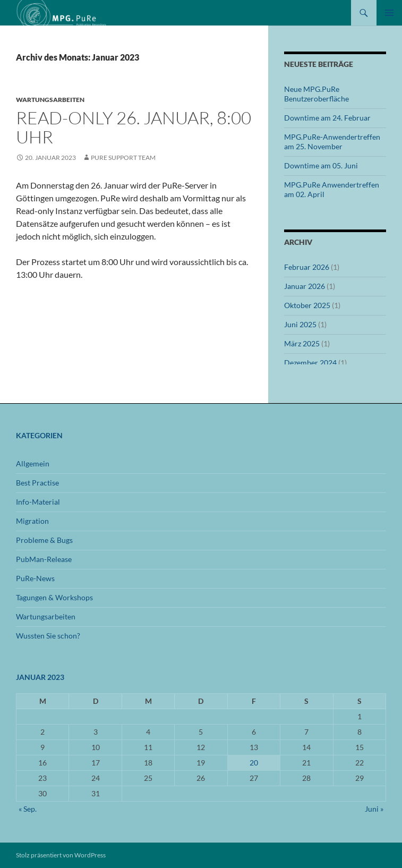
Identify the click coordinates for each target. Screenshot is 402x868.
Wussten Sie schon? (48, 636)
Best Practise (37, 483)
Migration (32, 521)
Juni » (374, 809)
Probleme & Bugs (44, 540)
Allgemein (33, 463)
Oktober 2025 (307, 305)
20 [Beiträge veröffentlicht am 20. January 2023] (254, 763)
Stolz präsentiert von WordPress (61, 855)
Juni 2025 (300, 324)
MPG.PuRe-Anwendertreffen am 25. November (332, 142)
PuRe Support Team (123, 158)
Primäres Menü (389, 13)
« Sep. (28, 809)
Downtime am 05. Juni (321, 165)
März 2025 (302, 343)
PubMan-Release (44, 559)
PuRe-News (35, 578)
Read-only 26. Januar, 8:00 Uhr (134, 127)
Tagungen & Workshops (54, 597)
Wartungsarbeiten (50, 100)
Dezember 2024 (310, 363)
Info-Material (38, 502)
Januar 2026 (305, 286)
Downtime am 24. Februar (327, 118)
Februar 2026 (307, 267)
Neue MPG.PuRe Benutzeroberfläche (317, 94)
